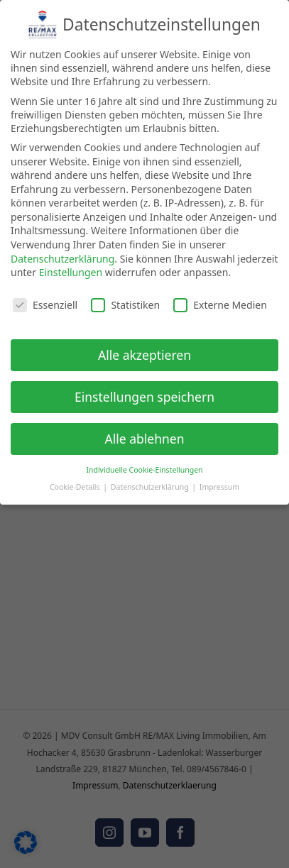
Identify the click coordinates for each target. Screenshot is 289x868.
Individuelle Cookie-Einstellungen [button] (144, 466)
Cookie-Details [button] (76, 483)
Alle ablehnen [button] (145, 434)
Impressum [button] (219, 483)
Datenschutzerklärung (62, 254)
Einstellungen (71, 269)
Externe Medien (220, 301)
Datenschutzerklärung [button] (151, 483)
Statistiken (125, 301)
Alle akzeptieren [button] (144, 351)
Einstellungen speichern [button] (144, 392)
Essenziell (45, 301)
